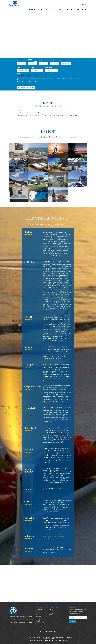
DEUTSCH (52, 615)
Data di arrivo (21, 61)
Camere (61, 9)
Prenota (84, 9)
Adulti (41, 61)
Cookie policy (40, 622)
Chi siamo (41, 9)
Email (33, 68)
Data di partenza (31, 60)
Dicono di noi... (31, 9)
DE (85, 4)
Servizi (48, 9)
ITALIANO (52, 610)
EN (81, 4)
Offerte (77, 9)
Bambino (52, 61)
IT (79, 4)
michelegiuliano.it (63, 641)
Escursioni (69, 9)
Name (19, 68)
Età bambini (64, 61)
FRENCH (51, 613)
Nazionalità (49, 68)
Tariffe (55, 9)
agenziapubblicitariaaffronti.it (46, 641)
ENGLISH (51, 611)
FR (83, 4)
